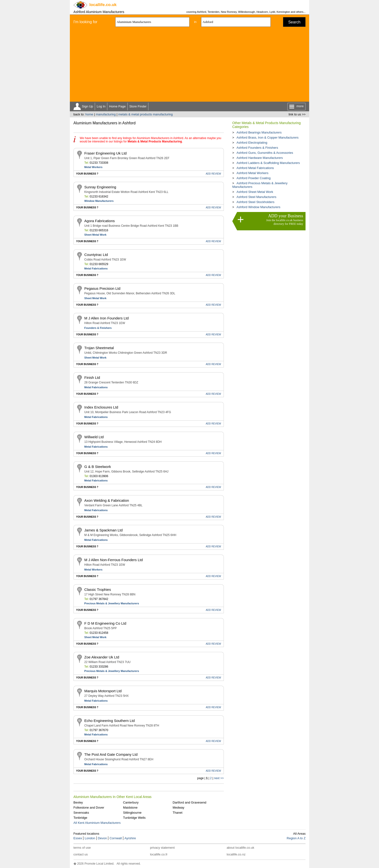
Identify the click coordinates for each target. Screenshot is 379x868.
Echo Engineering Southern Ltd (109, 721)
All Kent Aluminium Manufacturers (97, 823)
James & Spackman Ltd (103, 530)
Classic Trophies (98, 589)
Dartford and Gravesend (189, 802)
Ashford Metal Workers (252, 173)
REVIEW (213, 174)
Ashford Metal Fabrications (255, 168)
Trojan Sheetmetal (99, 348)
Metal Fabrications (96, 268)
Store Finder (138, 106)
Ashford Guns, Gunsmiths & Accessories (265, 153)
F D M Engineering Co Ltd (105, 623)
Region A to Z (296, 838)
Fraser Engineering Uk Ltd (106, 153)
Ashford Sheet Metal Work (255, 192)
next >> (219, 778)
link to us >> (297, 114)
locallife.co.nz (236, 854)
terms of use (82, 848)
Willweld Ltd (94, 437)
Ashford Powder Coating (253, 178)
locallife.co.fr (159, 854)
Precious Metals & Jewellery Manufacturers (112, 603)
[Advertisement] (189, 65)
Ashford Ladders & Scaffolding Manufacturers (268, 163)
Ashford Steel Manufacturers (256, 197)
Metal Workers (93, 167)
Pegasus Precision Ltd (102, 288)
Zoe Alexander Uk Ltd (102, 657)
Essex (78, 838)
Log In (101, 106)
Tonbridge (80, 818)
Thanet (177, 813)
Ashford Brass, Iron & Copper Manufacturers (267, 138)
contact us (81, 854)
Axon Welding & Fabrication (107, 500)
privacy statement (162, 848)
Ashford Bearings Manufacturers (259, 132)
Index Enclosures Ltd (101, 407)
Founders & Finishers (98, 328)
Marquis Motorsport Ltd (103, 691)
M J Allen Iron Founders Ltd (106, 318)
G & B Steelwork (98, 467)
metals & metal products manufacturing (145, 114)
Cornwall (116, 838)
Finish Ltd (92, 378)
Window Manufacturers (99, 201)
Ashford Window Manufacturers (258, 207)
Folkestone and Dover (89, 808)
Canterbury (131, 802)
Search (294, 22)
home (89, 114)
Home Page (117, 106)
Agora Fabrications (100, 221)
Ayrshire (130, 838)
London (90, 838)
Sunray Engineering (100, 187)
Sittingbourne (132, 813)
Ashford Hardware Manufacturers (259, 158)
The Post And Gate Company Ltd (111, 754)
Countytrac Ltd (96, 255)
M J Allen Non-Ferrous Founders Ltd (114, 560)
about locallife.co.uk (241, 848)
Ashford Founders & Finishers (257, 148)
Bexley (78, 802)
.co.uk (103, 5)
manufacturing (106, 114)
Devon (102, 838)
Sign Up (87, 106)
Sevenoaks (81, 813)
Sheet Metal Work (95, 235)
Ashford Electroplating (252, 143)
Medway (178, 808)
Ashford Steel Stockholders (255, 202)
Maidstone (130, 808)
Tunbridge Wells (134, 818)
